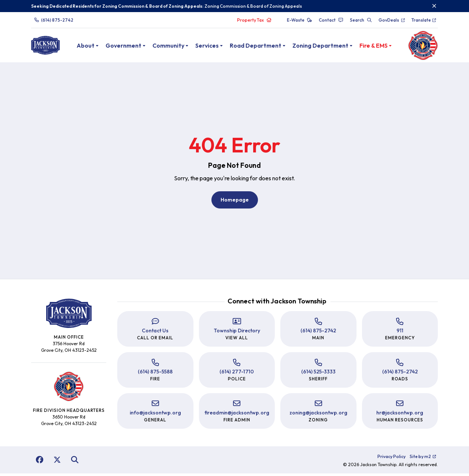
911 (400, 333)
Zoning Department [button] (329, 47)
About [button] (94, 47)
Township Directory (237, 333)
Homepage (235, 202)
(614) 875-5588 (155, 374)
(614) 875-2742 (54, 20)
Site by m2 (423, 459)
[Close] (434, 6)
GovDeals (392, 20)
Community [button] (177, 47)
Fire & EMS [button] (382, 47)
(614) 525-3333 (318, 374)
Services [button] (215, 47)
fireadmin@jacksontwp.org (237, 415)
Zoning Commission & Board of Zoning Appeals (253, 6)
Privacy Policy (392, 459)
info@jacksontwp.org (155, 415)
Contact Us (155, 333)
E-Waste (300, 20)
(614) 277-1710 (237, 374)
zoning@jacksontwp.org (318, 415)
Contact (331, 20)
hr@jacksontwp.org (400, 415)
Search (361, 20)
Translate (424, 20)
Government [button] (132, 47)
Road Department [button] (264, 47)
